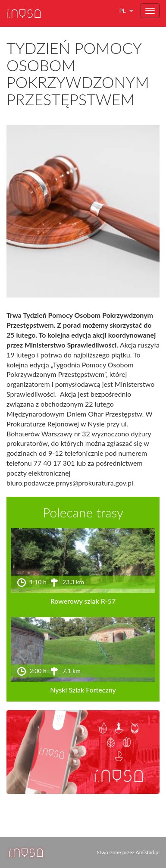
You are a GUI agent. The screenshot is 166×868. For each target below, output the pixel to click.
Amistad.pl (148, 852)
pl (122, 11)
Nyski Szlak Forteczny (83, 690)
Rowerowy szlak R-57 (83, 601)
